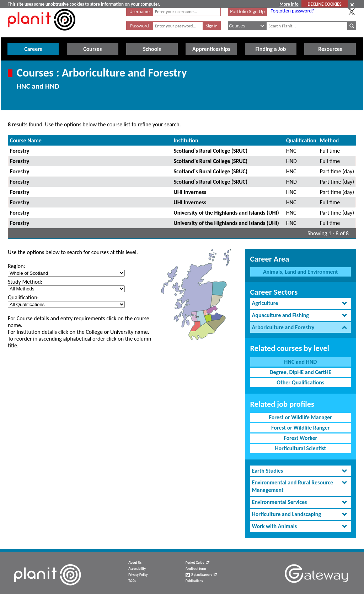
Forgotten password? (292, 11)
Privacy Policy (138, 575)
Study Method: (25, 282)
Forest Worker (300, 438)
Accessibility (137, 569)
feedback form (196, 569)
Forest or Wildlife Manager (301, 417)
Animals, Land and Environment (301, 272)
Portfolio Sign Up (247, 11)
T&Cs (132, 581)
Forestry (20, 151)
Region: (17, 266)
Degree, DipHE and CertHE (300, 372)
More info (289, 4)
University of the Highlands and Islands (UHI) (226, 213)
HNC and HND (300, 362)
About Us (135, 563)
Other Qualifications (300, 382)
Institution (186, 140)
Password (139, 26)
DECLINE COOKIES (324, 4)
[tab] (301, 303)
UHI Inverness (190, 192)
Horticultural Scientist (300, 448)
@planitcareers (202, 575)
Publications (194, 581)
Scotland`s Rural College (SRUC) (210, 151)
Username (140, 12)
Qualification (301, 140)
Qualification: (23, 297)
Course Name (26, 140)
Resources (330, 49)
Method (329, 140)
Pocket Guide (197, 563)
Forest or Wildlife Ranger (301, 428)
